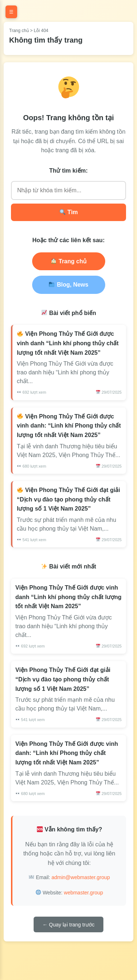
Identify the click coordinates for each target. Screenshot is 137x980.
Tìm (69, 212)
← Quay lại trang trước (68, 925)
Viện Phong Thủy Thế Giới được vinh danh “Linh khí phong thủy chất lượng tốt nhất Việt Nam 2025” (68, 343)
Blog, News (69, 285)
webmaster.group (83, 893)
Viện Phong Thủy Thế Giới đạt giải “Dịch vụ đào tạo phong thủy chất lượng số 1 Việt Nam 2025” (68, 499)
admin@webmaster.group (81, 877)
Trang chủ (19, 31)
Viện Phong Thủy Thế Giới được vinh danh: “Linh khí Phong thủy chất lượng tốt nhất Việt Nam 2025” (69, 426)
